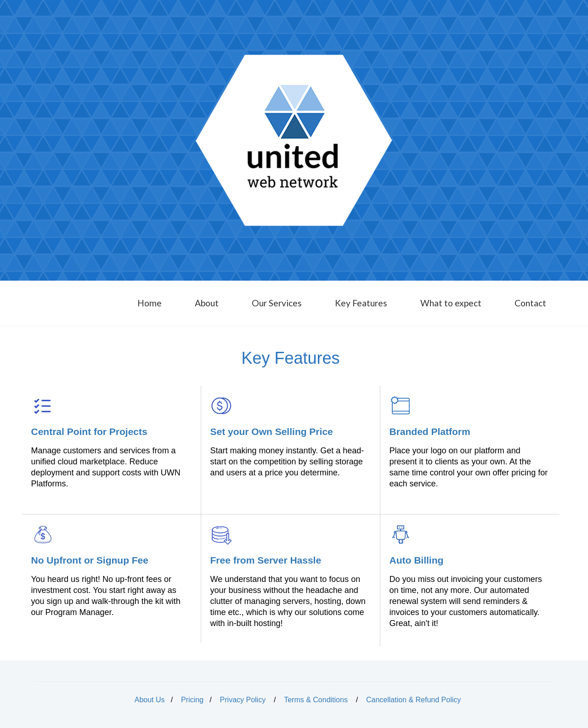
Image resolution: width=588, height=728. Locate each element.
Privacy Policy (243, 700)
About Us (150, 700)
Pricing (192, 700)
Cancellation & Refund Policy (413, 700)
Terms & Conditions (316, 700)
